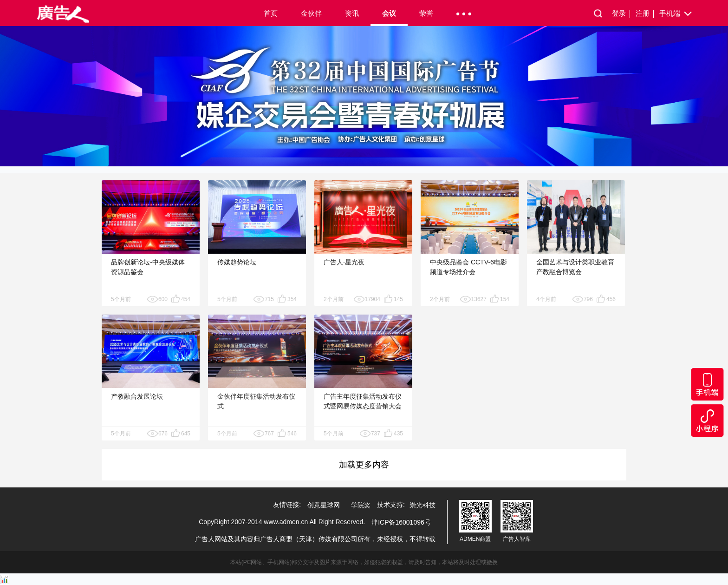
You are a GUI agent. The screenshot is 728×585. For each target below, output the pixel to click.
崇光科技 (422, 505)
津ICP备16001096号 (401, 522)
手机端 (676, 14)
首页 (271, 13)
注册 (645, 14)
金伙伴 (311, 13)
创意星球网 (324, 505)
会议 (389, 13)
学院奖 (361, 505)
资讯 (352, 13)
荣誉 (426, 13)
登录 (621, 14)
